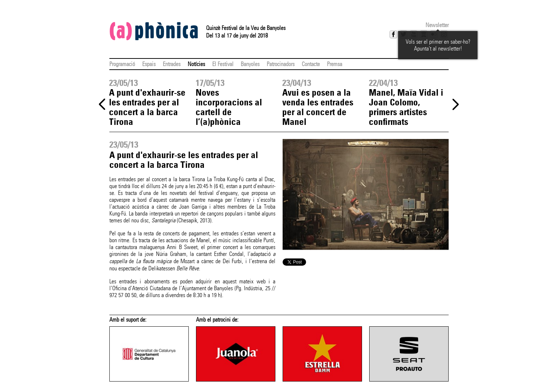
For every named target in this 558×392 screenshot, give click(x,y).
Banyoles (250, 64)
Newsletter (437, 25)
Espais (149, 64)
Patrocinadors (281, 64)
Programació (122, 64)
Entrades (172, 64)
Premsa (335, 64)
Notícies (196, 64)
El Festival (223, 64)
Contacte (311, 64)
